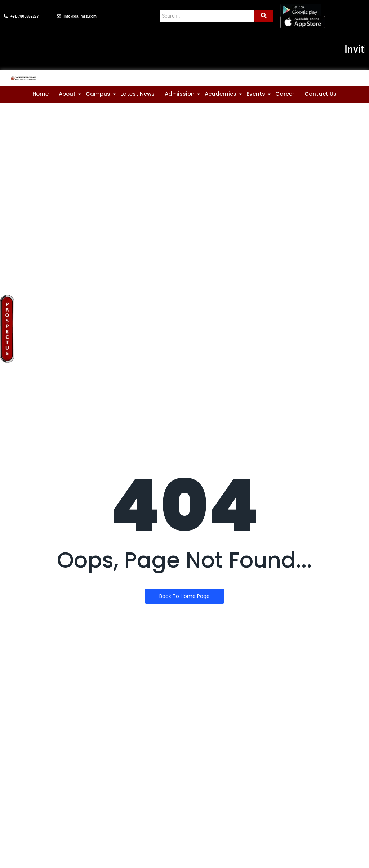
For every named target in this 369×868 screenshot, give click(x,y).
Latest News (137, 94)
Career (285, 94)
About (67, 94)
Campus (98, 94)
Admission (180, 94)
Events (256, 94)
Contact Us (321, 94)
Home (41, 94)
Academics (221, 94)
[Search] (207, 16)
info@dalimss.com (80, 16)
